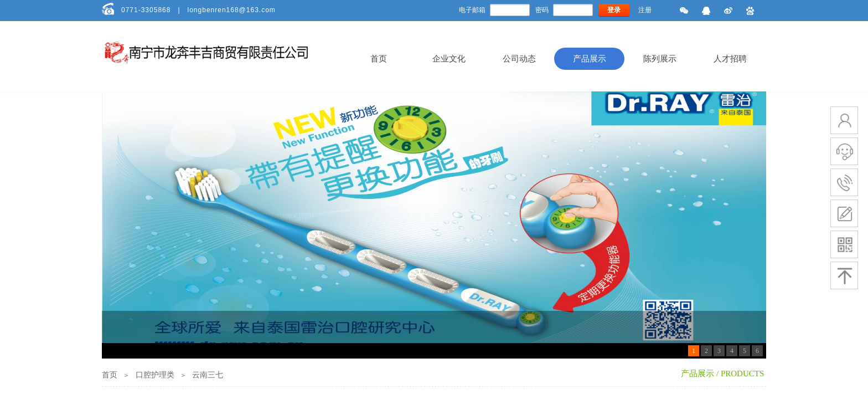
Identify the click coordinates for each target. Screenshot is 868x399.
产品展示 (590, 59)
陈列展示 (660, 59)
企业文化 (449, 59)
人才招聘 (730, 59)
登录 (614, 10)
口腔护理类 (155, 375)
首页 (379, 59)
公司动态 (519, 59)
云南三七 (208, 375)
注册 (645, 10)
